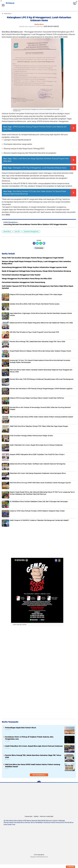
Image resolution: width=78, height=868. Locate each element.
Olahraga (62, 821)
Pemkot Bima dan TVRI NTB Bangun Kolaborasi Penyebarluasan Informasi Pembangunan (42, 379)
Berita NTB (22, 821)
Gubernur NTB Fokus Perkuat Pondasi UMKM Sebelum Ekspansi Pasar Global (37, 511)
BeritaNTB (42, 821)
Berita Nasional (32, 821)
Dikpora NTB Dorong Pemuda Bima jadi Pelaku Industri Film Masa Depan (36, 294)
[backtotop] (39, 783)
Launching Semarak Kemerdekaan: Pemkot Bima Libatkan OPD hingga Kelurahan (35, 224)
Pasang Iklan (29, 816)
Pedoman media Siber (47, 816)
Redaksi (36, 816)
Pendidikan (39, 822)
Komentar (39, 248)
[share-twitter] (37, 243)
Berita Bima (7, 232)
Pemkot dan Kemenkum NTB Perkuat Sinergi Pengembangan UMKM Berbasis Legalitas (41, 389)
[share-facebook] (34, 243)
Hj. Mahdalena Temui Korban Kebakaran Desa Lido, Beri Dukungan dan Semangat (39, 501)
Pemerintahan (9, 822)
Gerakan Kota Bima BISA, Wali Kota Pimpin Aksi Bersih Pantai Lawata (34, 304)
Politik (53, 822)
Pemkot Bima (30, 822)
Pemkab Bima (19, 822)
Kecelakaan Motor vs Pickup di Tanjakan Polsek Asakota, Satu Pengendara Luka (29, 738)
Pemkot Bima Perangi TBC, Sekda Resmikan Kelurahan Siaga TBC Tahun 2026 (37, 342)
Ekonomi (49, 821)
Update (70, 867)
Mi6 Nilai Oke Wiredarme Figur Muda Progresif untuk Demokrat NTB (34, 332)
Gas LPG (17, 232)
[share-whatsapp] (41, 243)
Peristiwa (47, 822)
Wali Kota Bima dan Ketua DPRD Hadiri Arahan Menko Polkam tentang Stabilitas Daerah (41, 417)
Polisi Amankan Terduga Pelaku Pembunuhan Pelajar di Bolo (31, 436)
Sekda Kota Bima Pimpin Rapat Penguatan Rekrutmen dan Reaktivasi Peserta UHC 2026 (41, 323)
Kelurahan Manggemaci (31, 232)
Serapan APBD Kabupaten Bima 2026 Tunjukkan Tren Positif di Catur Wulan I (37, 454)
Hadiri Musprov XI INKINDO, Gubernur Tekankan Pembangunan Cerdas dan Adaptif (39, 520)
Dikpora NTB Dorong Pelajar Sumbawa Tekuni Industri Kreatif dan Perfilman (37, 398)
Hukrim (55, 821)
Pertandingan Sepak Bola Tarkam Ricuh (21, 728)
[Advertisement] (39, 542)
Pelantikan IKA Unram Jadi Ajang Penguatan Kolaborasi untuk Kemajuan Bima (38, 473)
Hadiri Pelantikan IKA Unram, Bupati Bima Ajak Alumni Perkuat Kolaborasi (36, 445)
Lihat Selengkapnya (39, 775)
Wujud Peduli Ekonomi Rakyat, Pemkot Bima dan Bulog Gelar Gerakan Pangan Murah (40, 351)
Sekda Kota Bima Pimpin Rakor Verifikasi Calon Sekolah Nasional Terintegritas (37, 464)
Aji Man (6, 821)
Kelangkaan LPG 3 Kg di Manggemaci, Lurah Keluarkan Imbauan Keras (40, 168)
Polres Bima (60, 822)
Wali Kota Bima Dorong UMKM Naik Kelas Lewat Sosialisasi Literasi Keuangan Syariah (40, 483)
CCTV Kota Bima (39, 855)
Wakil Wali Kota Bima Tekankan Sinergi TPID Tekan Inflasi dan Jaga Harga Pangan (39, 426)
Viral (14, 824)
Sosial (9, 824)
